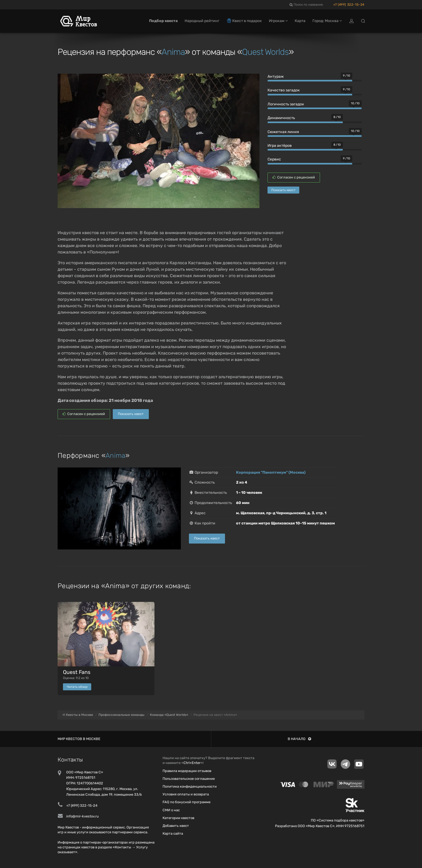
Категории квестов (178, 818)
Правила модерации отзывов (187, 771)
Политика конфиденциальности (190, 786)
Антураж (276, 76)
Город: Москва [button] (327, 21)
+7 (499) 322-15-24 (349, 5)
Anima (173, 52)
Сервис (274, 159)
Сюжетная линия (283, 132)
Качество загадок (284, 90)
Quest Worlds (265, 52)
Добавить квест (176, 826)
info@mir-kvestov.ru (82, 816)
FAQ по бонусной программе (187, 802)
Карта (300, 21)
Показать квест (283, 190)
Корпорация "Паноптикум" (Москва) (271, 472)
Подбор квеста (163, 21)
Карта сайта (173, 833)
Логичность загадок (286, 104)
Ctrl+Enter (192, 763)
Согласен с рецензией (294, 177)
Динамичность (281, 118)
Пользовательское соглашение (189, 779)
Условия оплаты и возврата (186, 794)
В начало (299, 739)
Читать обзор (77, 687)
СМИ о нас (171, 810)
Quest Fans (77, 672)
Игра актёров (280, 146)
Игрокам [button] (278, 21)
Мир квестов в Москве (79, 739)
